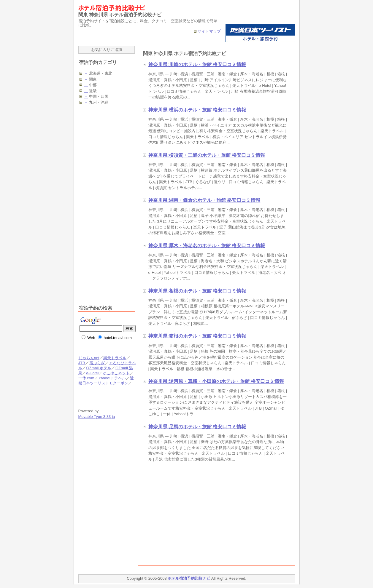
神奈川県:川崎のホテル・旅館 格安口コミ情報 (197, 64)
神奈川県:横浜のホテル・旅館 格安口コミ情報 (197, 110)
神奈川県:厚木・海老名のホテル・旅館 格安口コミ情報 (207, 246)
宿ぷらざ (97, 363)
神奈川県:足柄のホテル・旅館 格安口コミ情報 (197, 427)
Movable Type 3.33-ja (97, 417)
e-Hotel (92, 373)
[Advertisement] (192, 515)
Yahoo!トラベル (112, 378)
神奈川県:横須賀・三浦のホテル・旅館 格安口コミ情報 (207, 155)
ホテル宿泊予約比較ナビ (189, 578)
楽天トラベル (115, 358)
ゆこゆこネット (116, 373)
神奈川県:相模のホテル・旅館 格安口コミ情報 (197, 291)
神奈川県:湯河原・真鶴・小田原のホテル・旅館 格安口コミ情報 (216, 381)
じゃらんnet (89, 358)
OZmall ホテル (99, 368)
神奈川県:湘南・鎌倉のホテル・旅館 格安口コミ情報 (204, 200)
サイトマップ (209, 31)
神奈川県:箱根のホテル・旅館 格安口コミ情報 (197, 336)
